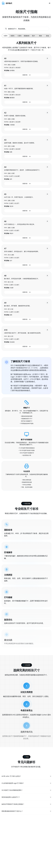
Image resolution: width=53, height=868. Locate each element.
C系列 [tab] (20, 36)
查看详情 (27, 75)
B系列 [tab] (12, 36)
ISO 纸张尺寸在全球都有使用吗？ (26, 791)
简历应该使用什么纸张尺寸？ (26, 798)
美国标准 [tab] (27, 36)
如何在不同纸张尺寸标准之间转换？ (26, 805)
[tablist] (26, 36)
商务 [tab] (40, 36)
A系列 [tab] (6, 36)
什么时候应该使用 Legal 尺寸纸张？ (26, 783)
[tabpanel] (26, 196)
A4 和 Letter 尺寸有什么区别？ (26, 776)
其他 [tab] (47, 36)
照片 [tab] (34, 36)
